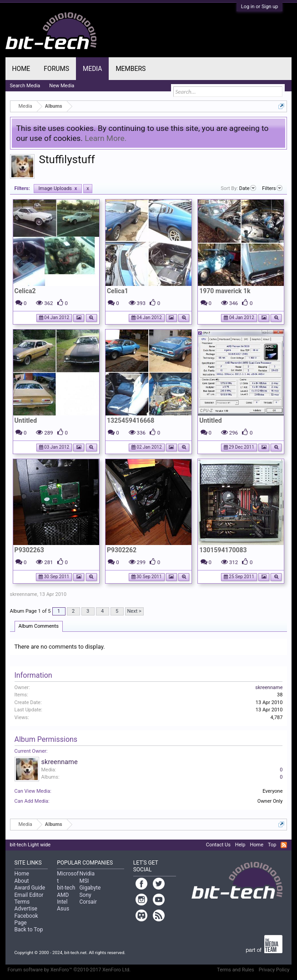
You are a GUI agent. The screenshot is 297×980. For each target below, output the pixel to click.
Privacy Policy (274, 970)
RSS (284, 845)
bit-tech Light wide (30, 845)
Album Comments (39, 626)
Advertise (26, 909)
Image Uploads (58, 188)
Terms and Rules (236, 970)
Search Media (25, 86)
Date (248, 188)
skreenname (24, 594)
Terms (22, 902)
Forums (56, 69)
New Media (62, 86)
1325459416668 (131, 420)
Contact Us (218, 845)
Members (131, 69)
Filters (272, 188)
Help (240, 845)
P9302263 (29, 550)
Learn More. (106, 138)
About (22, 881)
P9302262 (122, 550)
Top (272, 845)
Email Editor (29, 895)
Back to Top (29, 930)
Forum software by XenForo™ (69, 970)
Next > (134, 611)
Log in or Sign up (260, 7)
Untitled (26, 420)
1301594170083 (223, 550)
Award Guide (30, 888)
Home (21, 69)
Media (92, 69)
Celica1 (118, 291)
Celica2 (25, 291)
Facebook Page (26, 919)
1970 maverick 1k (225, 291)
